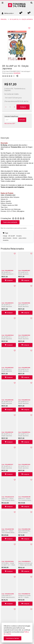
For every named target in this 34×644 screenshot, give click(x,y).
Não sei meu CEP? (10, 123)
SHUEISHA (17, 73)
